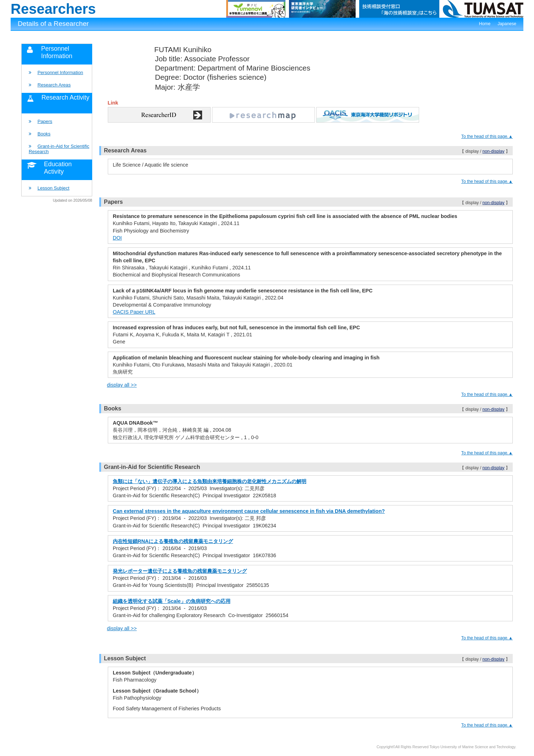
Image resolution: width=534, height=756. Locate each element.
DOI (117, 238)
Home (485, 24)
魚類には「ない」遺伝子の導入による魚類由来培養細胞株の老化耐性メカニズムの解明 (210, 481)
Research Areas (54, 85)
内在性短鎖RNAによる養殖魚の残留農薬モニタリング (173, 541)
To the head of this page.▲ (487, 136)
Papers (45, 121)
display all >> (122, 385)
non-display (493, 151)
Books (44, 134)
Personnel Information (60, 72)
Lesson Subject (54, 188)
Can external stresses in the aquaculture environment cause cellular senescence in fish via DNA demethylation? (249, 511)
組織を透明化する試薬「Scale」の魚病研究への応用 (172, 601)
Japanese (507, 24)
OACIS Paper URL (134, 312)
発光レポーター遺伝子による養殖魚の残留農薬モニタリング (180, 571)
